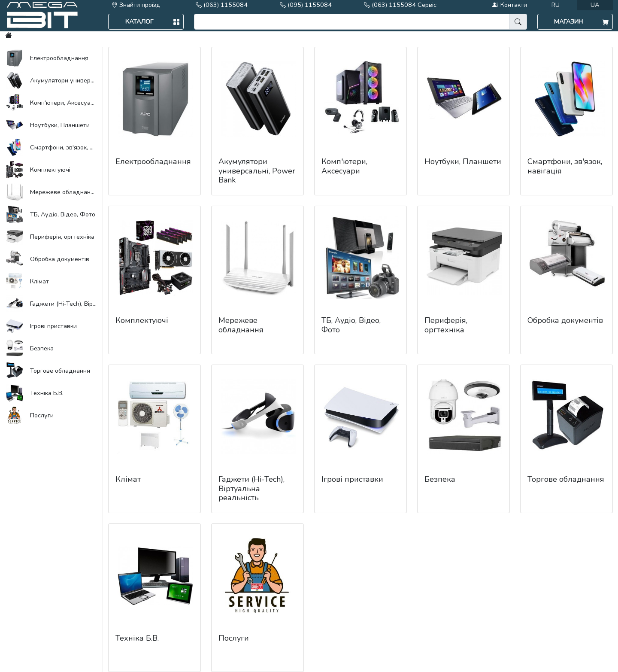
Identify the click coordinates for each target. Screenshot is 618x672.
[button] (146, 22)
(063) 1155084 (222, 5)
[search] (352, 22)
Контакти (509, 5)
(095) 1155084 (306, 5)
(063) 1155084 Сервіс (400, 5)
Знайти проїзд (136, 5)
